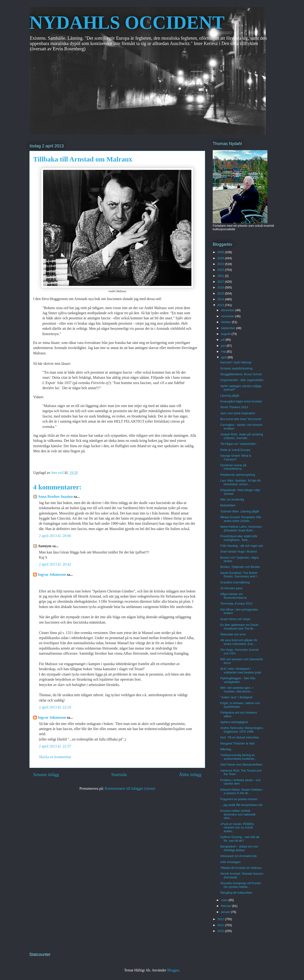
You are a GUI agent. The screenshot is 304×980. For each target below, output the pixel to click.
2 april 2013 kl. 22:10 (55, 707)
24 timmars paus (231, 588)
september (229, 328)
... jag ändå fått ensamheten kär (241, 805)
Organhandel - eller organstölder (242, 380)
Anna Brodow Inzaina (55, 496)
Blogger (173, 970)
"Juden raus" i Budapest (236, 697)
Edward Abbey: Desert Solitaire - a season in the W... (242, 791)
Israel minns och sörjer (235, 619)
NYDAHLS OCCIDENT (127, 23)
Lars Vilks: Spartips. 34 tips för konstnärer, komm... (240, 482)
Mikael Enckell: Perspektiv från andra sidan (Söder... (241, 519)
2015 (221, 293)
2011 (221, 925)
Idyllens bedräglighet (234, 722)
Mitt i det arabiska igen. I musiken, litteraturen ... (237, 690)
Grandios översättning (235, 582)
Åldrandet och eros (233, 634)
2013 (221, 305)
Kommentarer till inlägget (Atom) (130, 788)
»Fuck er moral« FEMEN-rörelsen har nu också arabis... (237, 828)
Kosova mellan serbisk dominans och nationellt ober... (238, 814)
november (228, 316)
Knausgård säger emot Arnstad (241, 401)
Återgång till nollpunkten (236, 893)
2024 (221, 258)
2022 (221, 270)
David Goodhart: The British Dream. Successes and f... (239, 575)
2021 (221, 276)
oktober (226, 322)
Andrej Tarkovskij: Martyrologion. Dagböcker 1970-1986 (242, 730)
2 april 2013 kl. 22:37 (55, 746)
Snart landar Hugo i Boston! (239, 551)
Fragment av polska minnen (239, 799)
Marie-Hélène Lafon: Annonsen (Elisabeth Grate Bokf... (241, 529)
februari (227, 906)
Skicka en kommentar (55, 757)
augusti (226, 334)
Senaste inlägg (46, 775)
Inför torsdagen (230, 862)
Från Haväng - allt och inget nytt (241, 546)
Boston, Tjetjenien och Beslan (240, 567)
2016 (221, 287)
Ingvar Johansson (52, 574)
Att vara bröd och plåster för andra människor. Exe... (239, 642)
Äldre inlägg (190, 775)
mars (225, 900)
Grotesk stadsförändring (236, 368)
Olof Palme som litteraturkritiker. (241, 765)
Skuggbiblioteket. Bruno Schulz (241, 374)
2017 (221, 282)
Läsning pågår (230, 396)
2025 (221, 252)
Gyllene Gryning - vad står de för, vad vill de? (240, 839)
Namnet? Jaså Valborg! (236, 362)
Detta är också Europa (235, 450)
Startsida (119, 775)
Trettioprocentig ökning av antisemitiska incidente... (238, 757)
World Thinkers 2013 (234, 407)
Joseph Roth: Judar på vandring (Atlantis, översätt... (241, 436)
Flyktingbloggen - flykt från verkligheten (238, 680)
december (228, 310)
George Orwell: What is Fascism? (236, 458)
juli (223, 340)
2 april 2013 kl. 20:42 (55, 564)
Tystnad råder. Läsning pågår (240, 511)
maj (224, 351)
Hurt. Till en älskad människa (239, 737)
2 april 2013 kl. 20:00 (55, 536)
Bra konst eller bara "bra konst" (241, 419)
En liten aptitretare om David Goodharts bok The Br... (239, 627)
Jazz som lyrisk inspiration (238, 413)
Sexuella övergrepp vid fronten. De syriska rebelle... (241, 885)
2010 (221, 931)
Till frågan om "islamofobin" (238, 444)
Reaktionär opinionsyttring (237, 475)
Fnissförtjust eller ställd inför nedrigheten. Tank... (239, 538)
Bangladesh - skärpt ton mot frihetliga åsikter (239, 848)
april (224, 357)
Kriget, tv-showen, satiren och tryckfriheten (240, 705)
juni (224, 346)
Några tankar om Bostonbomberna (233, 596)
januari (226, 912)
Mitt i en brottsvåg (232, 500)
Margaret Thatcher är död (237, 743)
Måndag (226, 749)
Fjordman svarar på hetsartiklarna (233, 467)
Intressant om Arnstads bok (238, 856)
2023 (221, 264)
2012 (221, 919)
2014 (221, 299)
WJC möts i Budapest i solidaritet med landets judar (241, 671)
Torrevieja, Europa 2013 (236, 603)
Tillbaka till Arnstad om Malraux (241, 868)
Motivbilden (228, 505)
